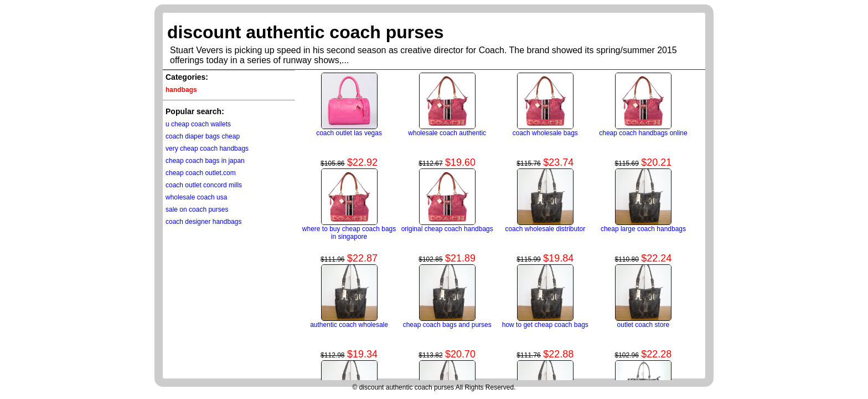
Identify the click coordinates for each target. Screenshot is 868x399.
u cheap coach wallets (198, 124)
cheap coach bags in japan (205, 161)
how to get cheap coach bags (545, 325)
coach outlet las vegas (349, 133)
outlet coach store (644, 325)
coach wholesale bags (545, 133)
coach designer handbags (203, 222)
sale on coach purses (197, 209)
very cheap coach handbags (207, 149)
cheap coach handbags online (643, 133)
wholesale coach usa (196, 197)
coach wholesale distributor (545, 229)
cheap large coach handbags (643, 229)
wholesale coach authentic (447, 133)
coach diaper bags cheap (203, 136)
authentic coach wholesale (349, 325)
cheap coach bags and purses (447, 325)
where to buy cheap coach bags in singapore (349, 233)
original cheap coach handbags (447, 229)
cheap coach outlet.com (201, 173)
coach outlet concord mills (204, 185)
